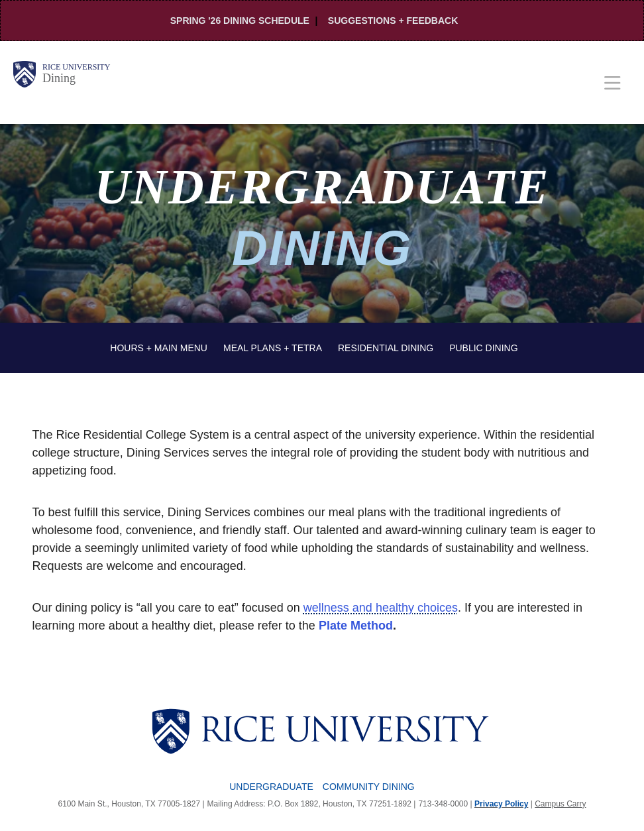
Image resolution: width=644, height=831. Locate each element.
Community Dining (369, 787)
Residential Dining (386, 348)
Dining (59, 78)
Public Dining (483, 348)
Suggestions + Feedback (393, 21)
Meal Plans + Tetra (273, 348)
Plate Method (356, 626)
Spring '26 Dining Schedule (240, 21)
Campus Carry (560, 804)
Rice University (76, 67)
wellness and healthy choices (381, 608)
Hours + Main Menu (159, 348)
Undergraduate (271, 787)
